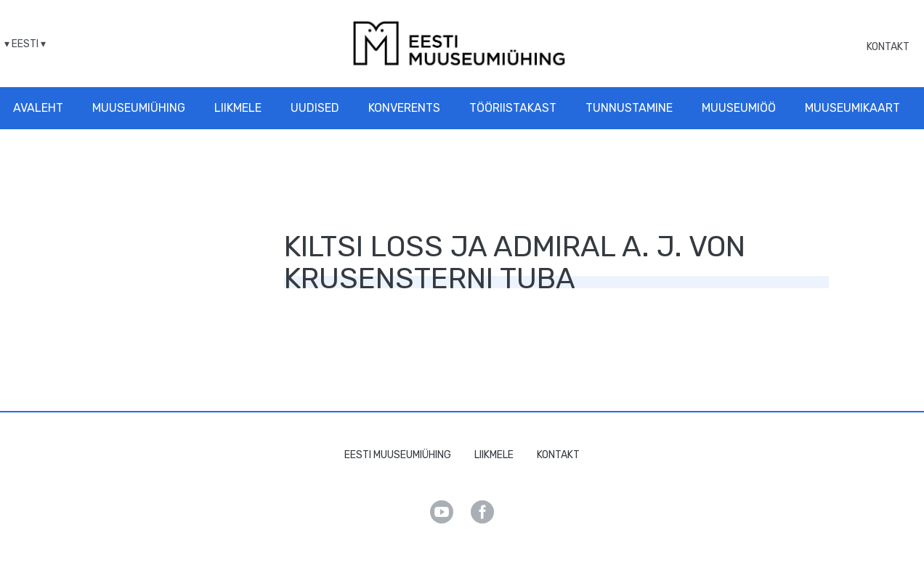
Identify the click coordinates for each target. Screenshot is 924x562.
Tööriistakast (513, 108)
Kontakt (888, 47)
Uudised (315, 108)
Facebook (482, 512)
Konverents (404, 108)
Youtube (442, 512)
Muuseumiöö (739, 108)
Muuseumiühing (139, 108)
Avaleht (38, 108)
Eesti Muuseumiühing (398, 455)
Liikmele (238, 108)
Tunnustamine (629, 108)
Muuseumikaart (852, 108)
